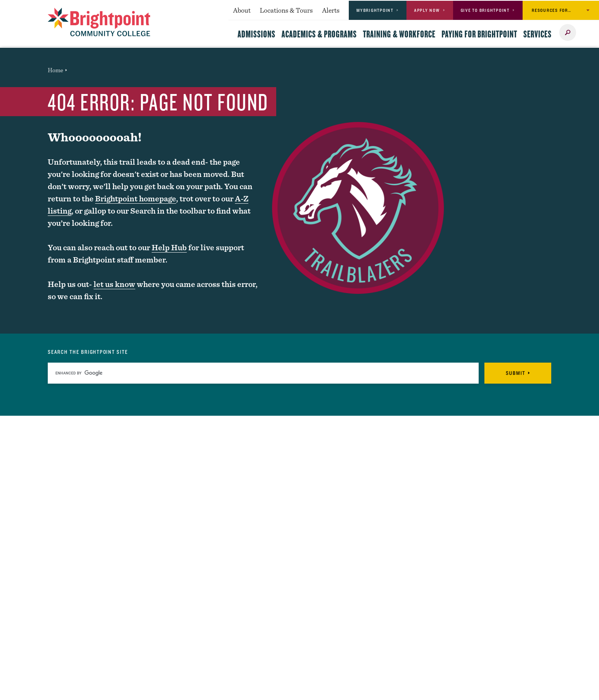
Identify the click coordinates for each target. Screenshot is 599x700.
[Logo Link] (99, 22)
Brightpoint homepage (136, 198)
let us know (114, 284)
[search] (263, 373)
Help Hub (169, 247)
